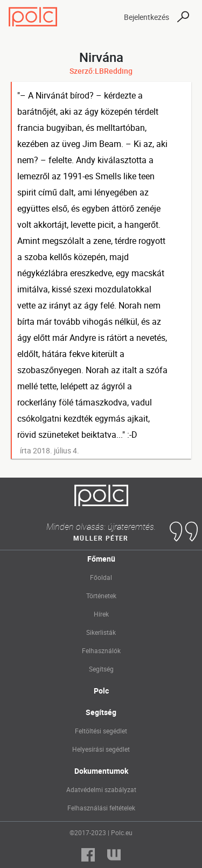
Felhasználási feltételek (101, 808)
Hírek (101, 614)
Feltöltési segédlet (101, 731)
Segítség (101, 669)
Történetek (101, 596)
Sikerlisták (101, 632)
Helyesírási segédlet (101, 749)
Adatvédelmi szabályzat (101, 789)
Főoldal (101, 577)
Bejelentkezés (147, 17)
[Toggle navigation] (106, 17)
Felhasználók (101, 650)
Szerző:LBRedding (101, 71)
